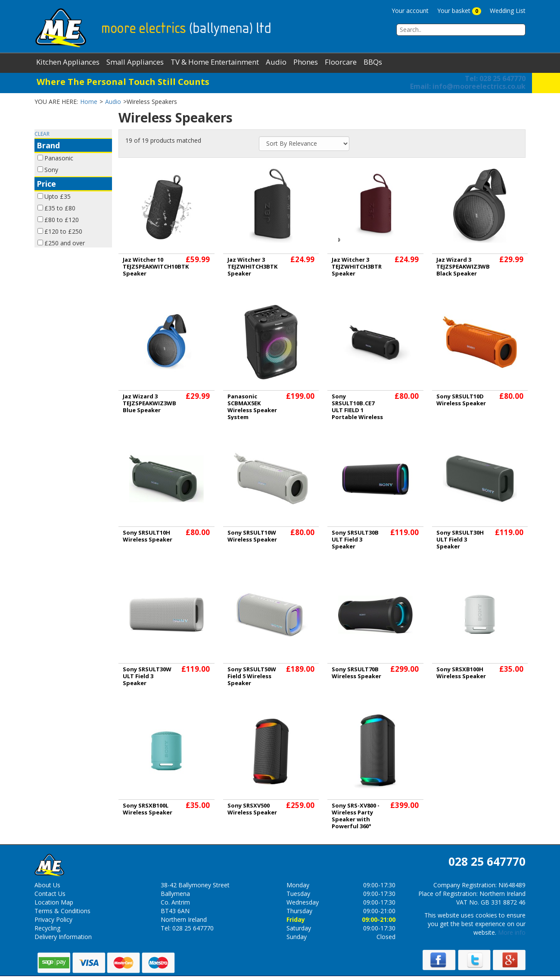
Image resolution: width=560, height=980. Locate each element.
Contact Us (50, 894)
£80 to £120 (62, 220)
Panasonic (59, 158)
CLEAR (42, 134)
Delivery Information (63, 937)
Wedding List (508, 11)
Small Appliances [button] (135, 62)
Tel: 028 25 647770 (495, 78)
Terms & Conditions (62, 911)
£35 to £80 (60, 208)
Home (89, 102)
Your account (410, 11)
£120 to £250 (63, 231)
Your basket (459, 11)
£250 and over (65, 243)
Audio (113, 102)
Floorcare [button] (341, 62)
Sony (51, 170)
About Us (47, 885)
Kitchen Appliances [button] (68, 62)
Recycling (47, 928)
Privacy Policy (53, 919)
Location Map (54, 902)
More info (512, 932)
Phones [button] (306, 62)
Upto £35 (58, 196)
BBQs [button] (373, 62)
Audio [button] (276, 62)
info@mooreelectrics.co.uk (468, 86)
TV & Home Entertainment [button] (215, 62)
